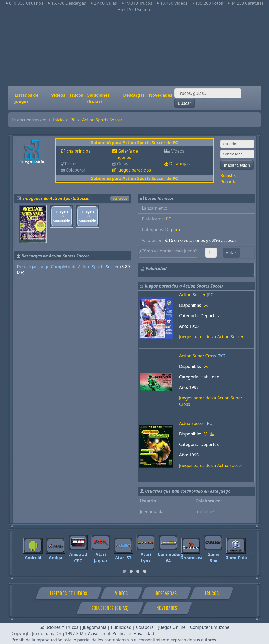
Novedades (161, 95)
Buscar (185, 103)
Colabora (145, 627)
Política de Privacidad (133, 633)
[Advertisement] (134, 49)
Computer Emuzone (210, 627)
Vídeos (58, 95)
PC (73, 120)
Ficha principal (77, 151)
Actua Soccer (192, 423)
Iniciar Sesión (237, 165)
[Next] (251, 550)
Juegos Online (172, 627)
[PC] (211, 295)
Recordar (229, 182)
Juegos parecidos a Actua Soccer (211, 465)
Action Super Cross (198, 356)
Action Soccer (192, 295)
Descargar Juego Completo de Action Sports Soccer (68, 267)
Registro (229, 175)
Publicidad (121, 627)
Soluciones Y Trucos (59, 627)
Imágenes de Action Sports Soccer (57, 198)
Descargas (134, 95)
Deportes (174, 230)
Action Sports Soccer (102, 120)
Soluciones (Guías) (98, 98)
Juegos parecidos (134, 170)
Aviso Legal (99, 633)
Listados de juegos (27, 98)
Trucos (76, 95)
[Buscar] (208, 93)
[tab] (124, 571)
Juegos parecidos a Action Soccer (211, 337)
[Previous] (18, 550)
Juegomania (95, 627)
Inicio (58, 120)
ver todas (120, 198)
